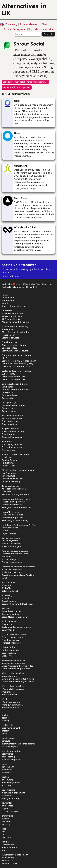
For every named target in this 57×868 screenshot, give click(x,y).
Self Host (6, 608)
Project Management (12, 569)
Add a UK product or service (16, 306)
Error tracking (8, 434)
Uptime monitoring (11, 650)
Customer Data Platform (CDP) (16, 366)
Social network (9, 621)
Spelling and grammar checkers (17, 627)
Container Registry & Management (19, 361)
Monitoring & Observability (15, 520)
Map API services (10, 512)
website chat (8, 860)
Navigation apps (10, 528)
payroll (5, 808)
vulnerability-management (15, 855)
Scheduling (7, 595)
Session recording (10, 614)
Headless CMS (8, 466)
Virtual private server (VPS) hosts (18, 679)
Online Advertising (11, 538)
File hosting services (12, 444)
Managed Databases (12, 505)
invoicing (6, 785)
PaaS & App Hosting (11, 544)
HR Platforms (8, 463)
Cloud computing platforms (15, 345)
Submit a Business (11, 276)
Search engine (9, 601)
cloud (4, 733)
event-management (11, 759)
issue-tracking (9, 790)
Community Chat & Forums (15, 351)
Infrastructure (8, 476)
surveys (5, 842)
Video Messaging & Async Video (17, 666)
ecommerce (7, 754)
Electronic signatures (12, 418)
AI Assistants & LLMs (12, 316)
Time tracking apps (11, 640)
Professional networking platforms (18, 567)
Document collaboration (13, 405)
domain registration (11, 751)
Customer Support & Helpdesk (16, 371)
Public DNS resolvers (12, 572)
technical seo (8, 845)
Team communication (12, 637)
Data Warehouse (10, 395)
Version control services (13, 660)
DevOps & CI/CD (10, 402)
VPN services (8, 656)
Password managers (11, 546)
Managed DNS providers (14, 502)
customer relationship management (19, 744)
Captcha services (10, 342)
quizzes (5, 819)
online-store (7, 806)
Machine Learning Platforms (15, 494)
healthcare (7, 770)
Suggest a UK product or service (33, 29)
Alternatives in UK (24, 10)
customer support (10, 746)
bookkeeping (8, 725)
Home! (5, 295)
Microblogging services (13, 518)
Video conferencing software (16, 669)
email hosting (8, 757)
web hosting (8, 858)
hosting (5, 777)
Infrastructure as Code (13, 479)
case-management (11, 728)
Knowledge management (14, 489)
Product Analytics (10, 559)
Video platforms (9, 676)
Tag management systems (15, 634)
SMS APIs (6, 588)
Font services (8, 450)
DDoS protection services (14, 377)
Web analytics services (13, 686)
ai (3, 712)
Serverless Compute (11, 611)
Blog (44, 24)
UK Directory (8, 298)
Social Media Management (15, 617)
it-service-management (13, 793)
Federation (7, 441)
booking (6, 721)
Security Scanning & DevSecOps (17, 604)
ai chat (5, 715)
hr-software (7, 780)
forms (4, 764)
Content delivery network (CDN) (17, 364)
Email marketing (10, 421)
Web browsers (9, 692)
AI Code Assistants (11, 319)
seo (3, 834)
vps (3, 850)
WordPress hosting (11, 702)
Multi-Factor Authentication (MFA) (18, 525)
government (8, 767)
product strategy (10, 811)
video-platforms (9, 847)
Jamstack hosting (10, 486)
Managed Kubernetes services (16, 507)
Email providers (9, 424)
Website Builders (10, 695)
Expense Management (12, 437)
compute (6, 741)
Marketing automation (13, 515)
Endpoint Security (10, 428)
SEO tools (6, 585)
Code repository (9, 348)
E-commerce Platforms (13, 415)
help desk (6, 772)
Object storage (9, 533)
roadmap (6, 824)
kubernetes (7, 795)
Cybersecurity (8, 374)
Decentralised (8, 398)
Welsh (5, 699)
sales (4, 832)
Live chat (6, 492)
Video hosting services (13, 673)
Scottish (6, 598)
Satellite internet (10, 591)
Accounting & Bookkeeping (15, 326)
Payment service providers (15, 551)
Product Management (12, 562)
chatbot (5, 731)
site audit (6, 837)
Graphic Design (9, 460)
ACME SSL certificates (12, 313)
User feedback (9, 653)
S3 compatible (9, 582)
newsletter (7, 803)
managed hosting (10, 798)
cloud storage (8, 738)
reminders (7, 821)
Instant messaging (11, 481)
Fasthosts (6, 287)
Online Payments (10, 541)
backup (5, 718)
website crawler (9, 863)
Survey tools (8, 630)
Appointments (8, 329)
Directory (11, 24)
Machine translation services (16, 499)
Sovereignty (8, 624)
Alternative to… (29, 24)
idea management (11, 782)
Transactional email (11, 643)
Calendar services (10, 338)
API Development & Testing (15, 322)
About (7, 29)
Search (48, 34)
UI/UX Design (9, 647)
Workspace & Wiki (10, 708)
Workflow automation (12, 705)
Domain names (9, 408)
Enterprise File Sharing (13, 431)
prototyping (7, 816)
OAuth (5, 531)
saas (4, 829)
